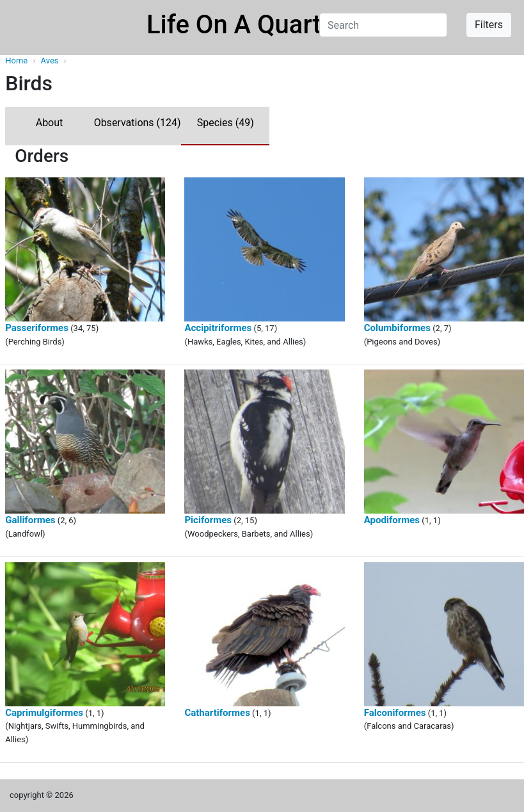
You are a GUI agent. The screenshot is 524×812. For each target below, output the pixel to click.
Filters (489, 25)
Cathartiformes (217, 713)
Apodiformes (392, 520)
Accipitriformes (218, 328)
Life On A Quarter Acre (275, 25)
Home (16, 61)
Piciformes (208, 520)
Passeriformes (37, 328)
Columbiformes (397, 328)
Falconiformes (395, 713)
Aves (51, 61)
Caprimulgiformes (44, 713)
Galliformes (30, 520)
